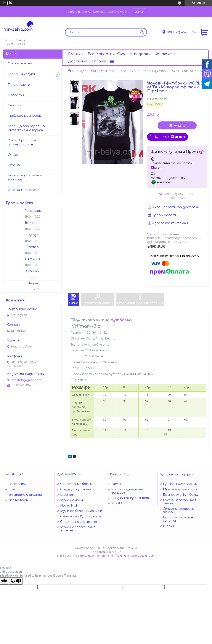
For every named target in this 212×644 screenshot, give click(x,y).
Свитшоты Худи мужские (81, 516)
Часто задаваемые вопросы (25, 177)
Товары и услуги (21, 74)
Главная (76, 54)
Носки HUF (69, 506)
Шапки (168, 526)
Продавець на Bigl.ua (106, 552)
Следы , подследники (77, 489)
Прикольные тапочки (180, 484)
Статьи (15, 105)
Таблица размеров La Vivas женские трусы (26, 128)
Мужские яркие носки (180, 489)
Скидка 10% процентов (130, 498)
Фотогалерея (20, 63)
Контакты (165, 54)
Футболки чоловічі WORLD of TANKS (108, 71)
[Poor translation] (16, 581)
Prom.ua (132, 548)
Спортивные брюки (76, 484)
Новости (16, 95)
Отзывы (15, 165)
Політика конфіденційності (135, 556)
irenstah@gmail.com (26, 380)
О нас (13, 155)
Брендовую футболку (181, 495)
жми (139, 11)
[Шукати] (142, 32)
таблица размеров (24, 116)
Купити (179, 126)
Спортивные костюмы (79, 522)
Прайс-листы (19, 85)
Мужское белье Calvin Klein (81, 511)
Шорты (67, 495)
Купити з (170, 137)
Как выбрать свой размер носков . (24, 142)
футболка (121, 320)
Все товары (99, 54)
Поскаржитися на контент (93, 556)
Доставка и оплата (87, 61)
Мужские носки (72, 500)
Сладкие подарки (134, 54)
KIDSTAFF (119, 503)
